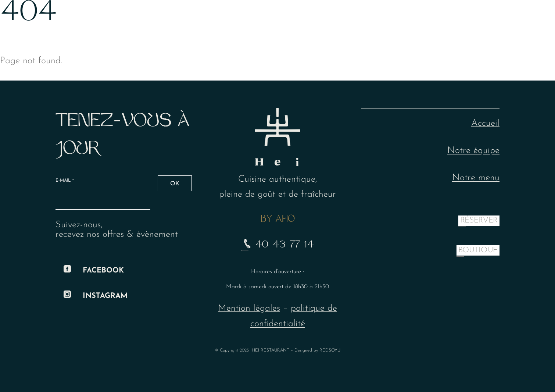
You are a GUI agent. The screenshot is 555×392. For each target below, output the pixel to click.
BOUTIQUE (478, 250)
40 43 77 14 (277, 245)
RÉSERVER (479, 220)
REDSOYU (330, 350)
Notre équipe (473, 151)
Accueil (485, 123)
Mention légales (249, 308)
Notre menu (476, 178)
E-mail (65, 181)
